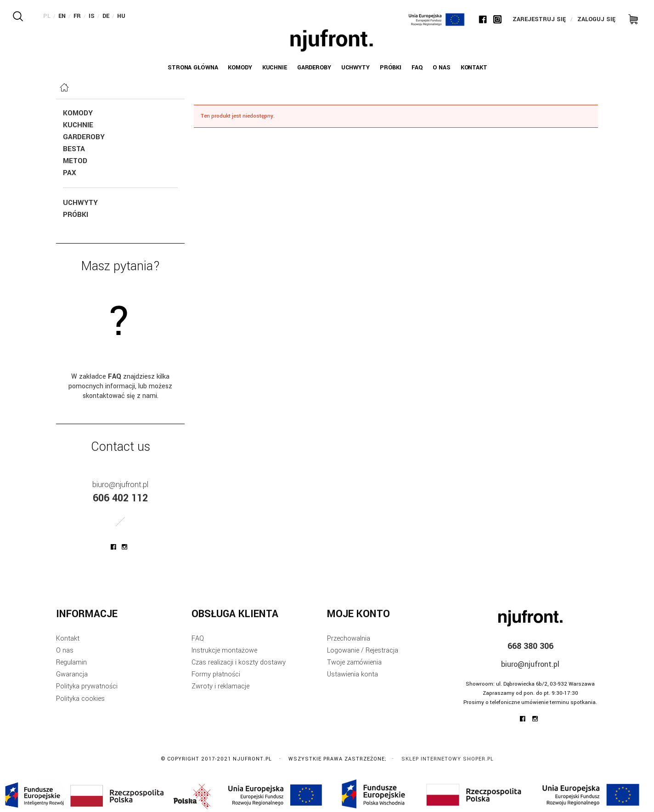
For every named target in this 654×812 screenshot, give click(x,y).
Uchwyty (80, 203)
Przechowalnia (349, 639)
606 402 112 (120, 498)
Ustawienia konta (352, 674)
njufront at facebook (113, 547)
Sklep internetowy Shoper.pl (448, 759)
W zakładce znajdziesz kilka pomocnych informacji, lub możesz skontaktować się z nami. (120, 386)
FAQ (198, 639)
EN (62, 16)
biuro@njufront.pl (120, 485)
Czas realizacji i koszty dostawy (239, 662)
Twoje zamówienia (354, 662)
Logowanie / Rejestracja (363, 650)
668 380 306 (530, 646)
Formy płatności (216, 674)
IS (92, 16)
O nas (65, 650)
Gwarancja (72, 674)
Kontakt (68, 639)
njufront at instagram (124, 547)
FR (77, 16)
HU (121, 16)
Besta (74, 149)
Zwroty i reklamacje (220, 686)
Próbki (76, 215)
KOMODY (78, 113)
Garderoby (84, 137)
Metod (75, 161)
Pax (70, 173)
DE (106, 16)
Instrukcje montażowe (224, 650)
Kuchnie (78, 125)
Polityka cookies (80, 699)
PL (47, 16)
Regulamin (71, 662)
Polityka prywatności (87, 686)
